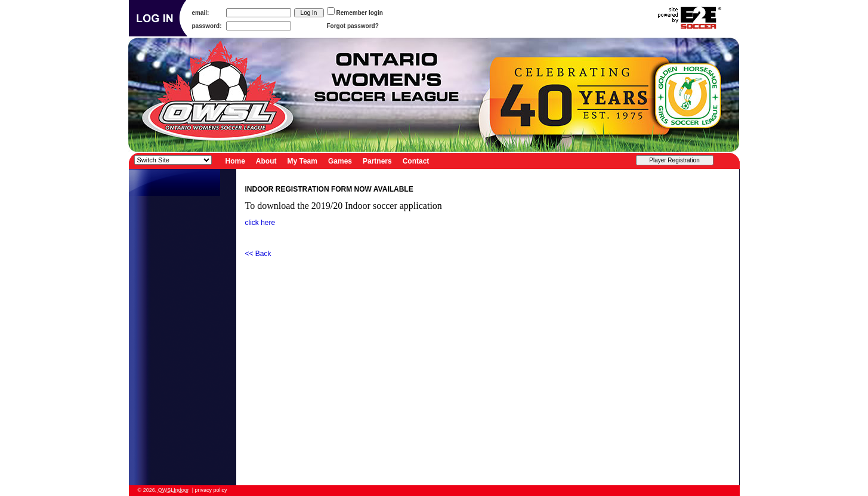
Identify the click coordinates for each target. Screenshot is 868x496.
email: (201, 13)
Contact (416, 161)
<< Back (258, 254)
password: (207, 26)
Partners (377, 161)
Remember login (360, 13)
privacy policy (211, 490)
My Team (302, 161)
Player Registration (674, 160)
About (266, 161)
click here (260, 223)
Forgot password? (353, 26)
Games (340, 161)
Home (235, 161)
